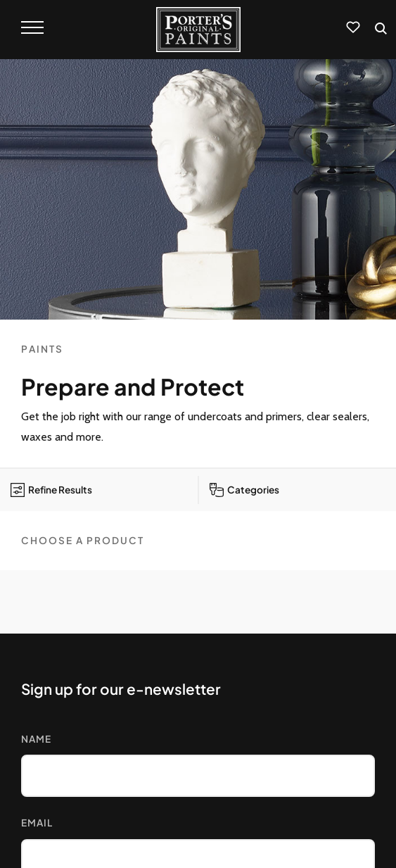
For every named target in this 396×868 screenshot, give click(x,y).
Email (37, 823)
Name (36, 739)
